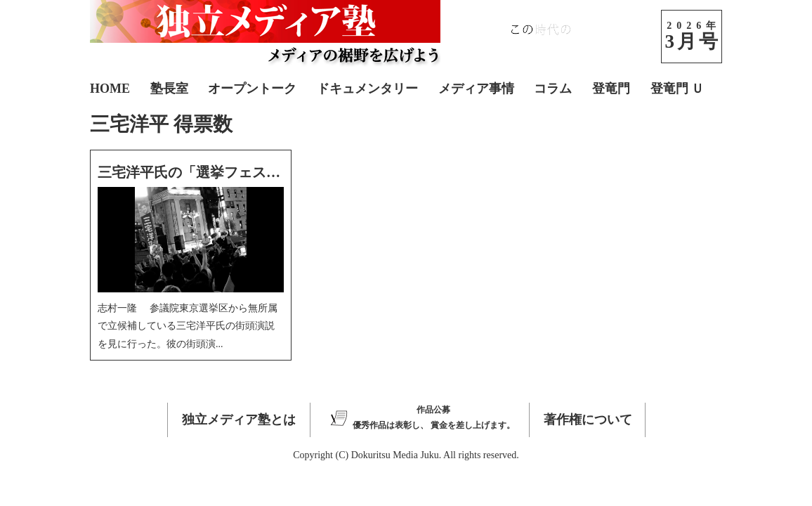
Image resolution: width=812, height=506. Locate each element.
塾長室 (169, 89)
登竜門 (611, 89)
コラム (553, 89)
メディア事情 (476, 89)
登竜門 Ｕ (677, 89)
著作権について (588, 420)
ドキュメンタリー (367, 89)
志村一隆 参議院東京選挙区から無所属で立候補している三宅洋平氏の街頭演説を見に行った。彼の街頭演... (188, 326)
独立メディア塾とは (239, 420)
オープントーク (252, 89)
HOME (110, 89)
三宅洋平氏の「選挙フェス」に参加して (224, 172)
